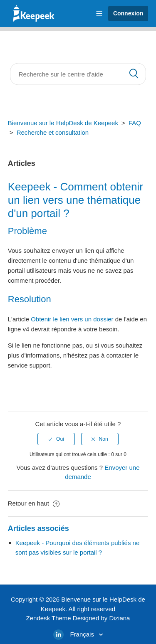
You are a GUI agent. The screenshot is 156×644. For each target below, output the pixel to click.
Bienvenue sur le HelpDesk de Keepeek (63, 123)
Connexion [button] (128, 13)
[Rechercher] (78, 74)
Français (83, 634)
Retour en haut (34, 503)
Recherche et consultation (53, 132)
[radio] (56, 439)
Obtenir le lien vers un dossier (72, 319)
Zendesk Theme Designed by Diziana (78, 618)
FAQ (135, 123)
